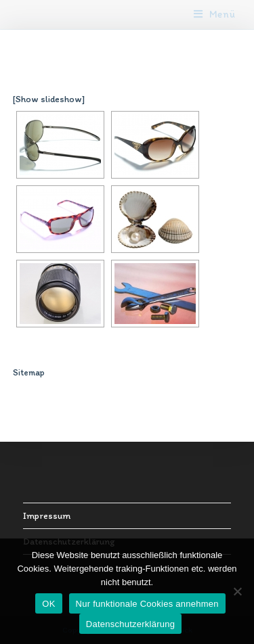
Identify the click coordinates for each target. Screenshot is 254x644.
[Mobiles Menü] (215, 14)
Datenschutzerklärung (130, 624)
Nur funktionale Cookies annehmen (147, 604)
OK (48, 604)
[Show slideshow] (49, 99)
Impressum (47, 516)
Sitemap (29, 372)
